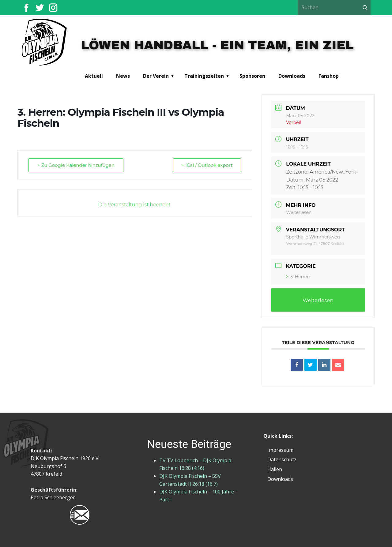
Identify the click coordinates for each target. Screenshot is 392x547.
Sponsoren (252, 76)
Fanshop (329, 76)
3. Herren (298, 277)
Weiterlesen (299, 212)
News (123, 76)
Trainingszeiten (204, 76)
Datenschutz (282, 459)
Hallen (275, 469)
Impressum (280, 450)
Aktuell (94, 76)
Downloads (292, 76)
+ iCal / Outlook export (207, 165)
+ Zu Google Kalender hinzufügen (76, 165)
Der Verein (156, 76)
